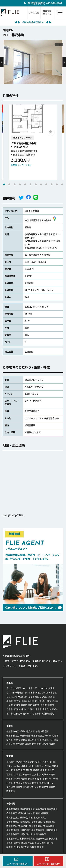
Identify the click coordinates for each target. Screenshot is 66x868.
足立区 (51, 770)
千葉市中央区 (13, 731)
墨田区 (53, 762)
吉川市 (26, 714)
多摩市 (37, 787)
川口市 (24, 701)
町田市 (38, 779)
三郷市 (55, 709)
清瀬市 (19, 787)
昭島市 (24, 779)
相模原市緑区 (13, 839)
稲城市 (45, 787)
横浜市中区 (52, 809)
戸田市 (36, 705)
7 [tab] (36, 184)
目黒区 (24, 766)
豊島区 (17, 770)
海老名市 (25, 847)
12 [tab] (62, 184)
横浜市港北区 (26, 818)
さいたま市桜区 (49, 693)
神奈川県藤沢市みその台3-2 (41, 220)
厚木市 (10, 847)
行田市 (31, 701)
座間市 (33, 847)
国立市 (35, 783)
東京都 (10, 756)
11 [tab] (57, 184)
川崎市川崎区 (13, 830)
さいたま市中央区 (33, 693)
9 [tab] (46, 184)
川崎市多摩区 (13, 834)
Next (64, 62)
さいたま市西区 (14, 688)
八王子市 (27, 775)
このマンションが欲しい (18, 864)
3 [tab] (15, 184)
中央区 (19, 762)
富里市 (52, 744)
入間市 (43, 705)
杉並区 (10, 770)
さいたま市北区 (29, 688)
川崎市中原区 (38, 830)
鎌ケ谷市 (20, 744)
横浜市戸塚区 (40, 818)
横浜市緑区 (37, 822)
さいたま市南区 (32, 697)
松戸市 (10, 740)
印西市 (45, 744)
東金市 (24, 740)
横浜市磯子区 (42, 813)
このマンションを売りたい (48, 864)
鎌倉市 (17, 843)
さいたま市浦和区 (15, 697)
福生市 (43, 783)
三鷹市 (52, 775)
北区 (23, 770)
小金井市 (47, 779)
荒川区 (29, 770)
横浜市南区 (12, 813)
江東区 (10, 766)
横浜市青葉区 (36, 826)
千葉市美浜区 (38, 736)
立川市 (35, 775)
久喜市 (31, 709)
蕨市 (30, 705)
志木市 (10, 709)
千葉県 (10, 726)
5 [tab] (25, 184)
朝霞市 (51, 705)
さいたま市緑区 (47, 697)
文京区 (38, 762)
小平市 (55, 779)
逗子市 (50, 843)
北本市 (38, 709)
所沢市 (38, 701)
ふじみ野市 (35, 714)
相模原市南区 (42, 839)
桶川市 (24, 709)
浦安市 (28, 744)
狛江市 (50, 783)
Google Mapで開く (13, 515)
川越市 (10, 701)
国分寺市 (27, 783)
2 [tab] (9, 184)
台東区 (46, 762)
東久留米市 (28, 787)
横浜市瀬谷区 (49, 822)
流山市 (46, 740)
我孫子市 (11, 744)
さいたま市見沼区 (15, 693)
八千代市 (54, 740)
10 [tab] (52, 184)
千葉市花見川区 (27, 731)
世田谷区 (39, 766)
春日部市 (47, 701)
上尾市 (10, 705)
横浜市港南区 (13, 822)
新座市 (17, 709)
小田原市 (32, 843)
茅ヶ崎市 (42, 843)
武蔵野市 (44, 775)
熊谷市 (17, 701)
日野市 (10, 783)
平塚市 (10, 843)
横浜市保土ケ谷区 (26, 813)
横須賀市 (53, 839)
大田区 (31, 766)
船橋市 (55, 736)
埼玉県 (10, 683)
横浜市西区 (41, 809)
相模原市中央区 (27, 839)
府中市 (17, 779)
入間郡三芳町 (48, 714)
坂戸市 (10, 714)
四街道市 (36, 744)
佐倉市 (17, 740)
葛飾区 (10, 775)
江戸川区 (18, 775)
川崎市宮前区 (26, 834)
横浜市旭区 (25, 822)
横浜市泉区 (23, 826)
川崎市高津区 (51, 830)
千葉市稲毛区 (42, 731)
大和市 (17, 847)
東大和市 (11, 787)
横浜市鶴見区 (13, 809)
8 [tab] (41, 184)
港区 (25, 762)
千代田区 (11, 762)
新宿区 (31, 762)
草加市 (17, 705)
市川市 (48, 736)
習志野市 (32, 740)
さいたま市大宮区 (46, 688)
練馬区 (43, 770)
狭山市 (55, 701)
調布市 (31, 779)
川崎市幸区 (25, 830)
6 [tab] (30, 184)
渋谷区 (48, 766)
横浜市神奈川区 (27, 809)
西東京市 (11, 791)
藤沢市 (24, 843)
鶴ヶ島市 (18, 714)
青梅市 (10, 779)
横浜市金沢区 (13, 818)
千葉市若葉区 (13, 736)
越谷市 (24, 705)
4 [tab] (20, 184)
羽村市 (52, 787)
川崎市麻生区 (40, 834)
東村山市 (18, 783)
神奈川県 (11, 804)
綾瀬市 (40, 847)
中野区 (55, 766)
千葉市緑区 (25, 736)
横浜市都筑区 (49, 826)
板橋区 (36, 770)
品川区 (17, 766)
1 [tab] (4, 184)
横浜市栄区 (12, 826)
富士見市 (47, 709)
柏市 (39, 740)
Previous (2, 62)
